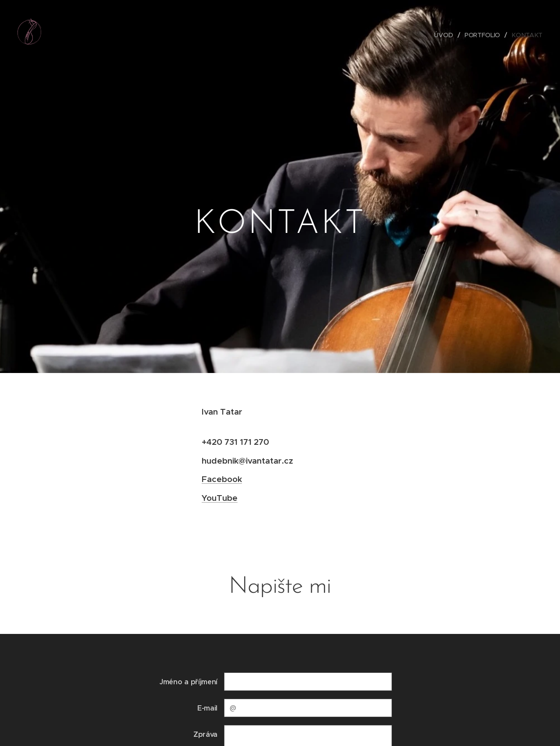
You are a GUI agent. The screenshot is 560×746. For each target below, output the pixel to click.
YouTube (220, 498)
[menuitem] (446, 35)
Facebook (222, 479)
